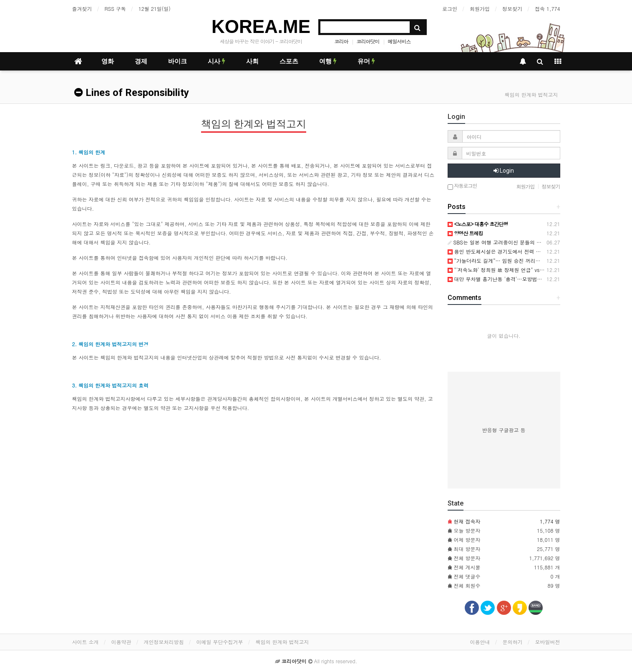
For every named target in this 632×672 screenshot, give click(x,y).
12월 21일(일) (155, 9)
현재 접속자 (467, 521)
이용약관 (121, 642)
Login (504, 171)
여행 (328, 61)
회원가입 (480, 9)
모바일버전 (548, 642)
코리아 (341, 41)
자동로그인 (462, 186)
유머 (366, 61)
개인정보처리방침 (164, 642)
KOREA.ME (261, 26)
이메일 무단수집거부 (220, 642)
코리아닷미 (368, 41)
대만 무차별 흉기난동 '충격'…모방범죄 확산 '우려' (508, 279)
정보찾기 (512, 9)
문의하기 (513, 642)
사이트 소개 (86, 642)
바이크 (178, 61)
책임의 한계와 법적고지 (282, 642)
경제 (141, 61)
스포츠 (289, 61)
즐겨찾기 (82, 9)
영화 (108, 61)
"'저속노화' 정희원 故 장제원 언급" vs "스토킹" (504, 270)
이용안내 (480, 642)
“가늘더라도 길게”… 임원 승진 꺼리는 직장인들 (505, 260)
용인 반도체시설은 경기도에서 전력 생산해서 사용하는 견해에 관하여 (529, 251)
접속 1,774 (548, 9)
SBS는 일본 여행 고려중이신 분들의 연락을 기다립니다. (514, 242)
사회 (252, 61)
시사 (217, 61)
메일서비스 (399, 41)
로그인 (450, 9)
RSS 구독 (115, 9)
